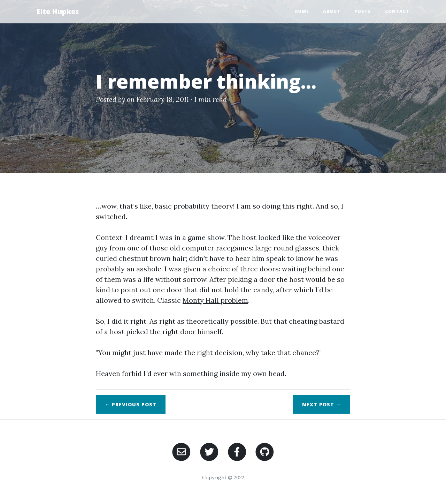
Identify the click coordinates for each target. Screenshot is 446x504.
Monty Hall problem (215, 300)
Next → (322, 404)
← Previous (131, 404)
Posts (363, 11)
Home (302, 11)
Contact (397, 11)
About (332, 11)
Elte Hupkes (58, 11)
